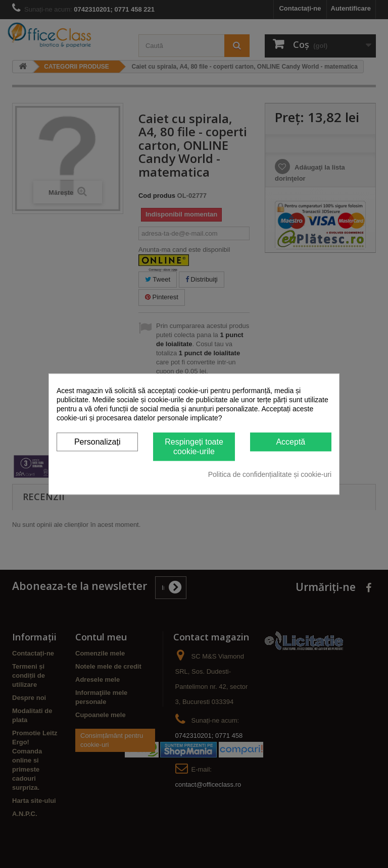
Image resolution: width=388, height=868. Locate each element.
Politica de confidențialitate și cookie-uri (270, 474)
